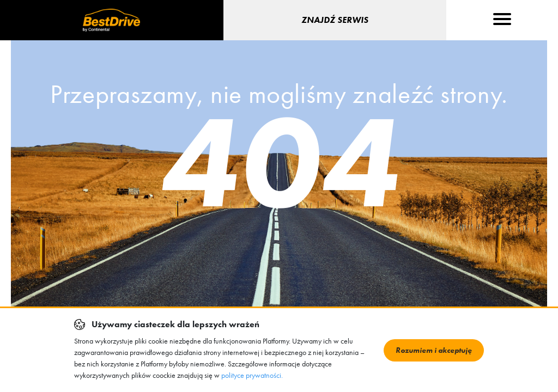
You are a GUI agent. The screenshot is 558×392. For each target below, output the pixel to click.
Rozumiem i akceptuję (434, 350)
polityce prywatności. (252, 375)
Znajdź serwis (335, 20)
